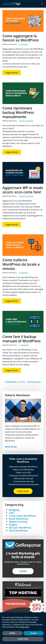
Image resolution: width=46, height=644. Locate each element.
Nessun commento (26, 121)
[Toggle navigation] (42, 4)
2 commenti (24, 44)
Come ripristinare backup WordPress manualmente (18, 112)
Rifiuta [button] (13, 633)
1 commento (24, 345)
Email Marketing (18, 519)
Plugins (13, 525)
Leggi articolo (12, 73)
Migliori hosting (18, 522)
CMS (11, 513)
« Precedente (11, 382)
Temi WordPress (18, 531)
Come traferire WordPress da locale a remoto (21, 264)
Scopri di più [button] (23, 639)
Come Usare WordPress (23, 516)
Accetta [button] (34, 633)
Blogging (14, 510)
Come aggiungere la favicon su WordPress (21, 38)
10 (28, 382)
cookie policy (24, 627)
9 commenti (24, 273)
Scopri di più (23, 491)
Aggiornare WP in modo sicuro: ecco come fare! (23, 190)
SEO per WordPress (20, 528)
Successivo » (36, 382)
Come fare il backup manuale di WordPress (22, 339)
